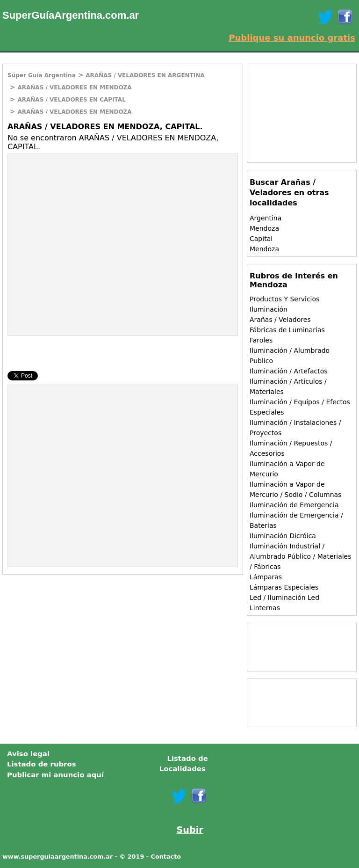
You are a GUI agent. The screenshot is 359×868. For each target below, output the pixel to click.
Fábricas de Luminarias (287, 330)
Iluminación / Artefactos (289, 371)
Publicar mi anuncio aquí (55, 775)
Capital (261, 239)
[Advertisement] (86, 222)
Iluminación (269, 309)
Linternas (265, 608)
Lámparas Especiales (284, 587)
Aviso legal (28, 754)
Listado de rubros (42, 764)
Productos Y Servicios (284, 299)
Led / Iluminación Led (284, 598)
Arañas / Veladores (280, 320)
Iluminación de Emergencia (294, 505)
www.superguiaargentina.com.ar (57, 857)
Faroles (261, 340)
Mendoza (264, 228)
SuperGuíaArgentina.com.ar (71, 15)
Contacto (166, 857)
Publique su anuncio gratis (292, 38)
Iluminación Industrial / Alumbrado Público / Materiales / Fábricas (301, 556)
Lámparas (266, 577)
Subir (190, 830)
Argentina (266, 218)
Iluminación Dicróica (283, 536)
